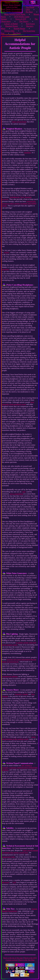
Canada (25, 694)
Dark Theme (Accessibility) (12, 9)
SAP (14, 882)
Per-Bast (29, 12)
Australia (18, 694)
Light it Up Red (12, 7)
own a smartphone (16, 494)
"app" (24, 492)
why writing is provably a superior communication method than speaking (20, 768)
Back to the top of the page (13, 958)
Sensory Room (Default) (12, 5)
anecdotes (5, 269)
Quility (7, 252)
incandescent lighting (10, 676)
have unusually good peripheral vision (18, 403)
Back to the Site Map (27, 960)
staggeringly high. (9, 857)
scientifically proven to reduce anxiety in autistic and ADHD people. (19, 204)
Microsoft (5, 882)
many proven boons (19, 122)
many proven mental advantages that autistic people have (20, 851)
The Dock (17, 33)
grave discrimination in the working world (19, 738)
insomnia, (28, 153)
